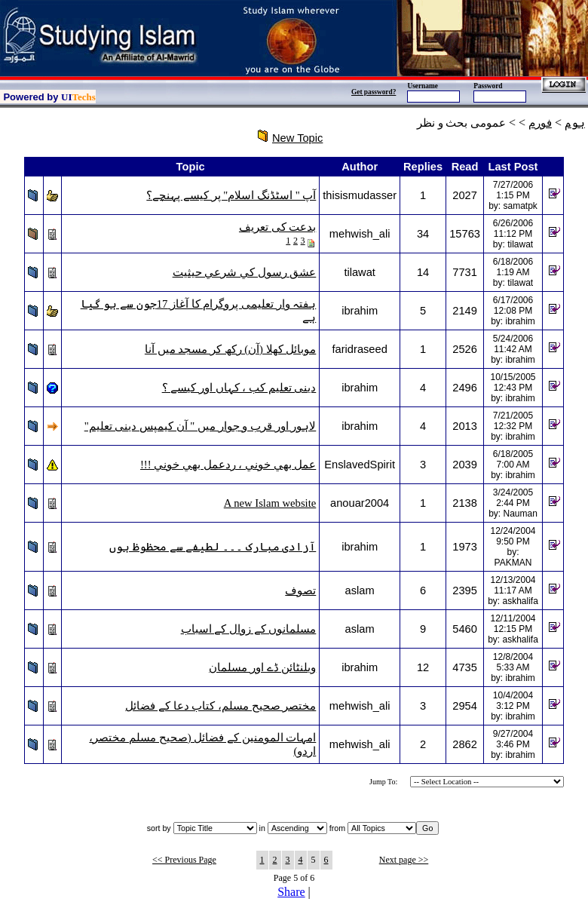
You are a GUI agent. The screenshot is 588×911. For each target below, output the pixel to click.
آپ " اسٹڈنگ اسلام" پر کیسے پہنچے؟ (231, 195)
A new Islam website (270, 503)
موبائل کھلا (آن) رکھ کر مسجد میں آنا (230, 349)
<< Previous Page (184, 860)
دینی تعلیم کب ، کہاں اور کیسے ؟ (239, 388)
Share (291, 892)
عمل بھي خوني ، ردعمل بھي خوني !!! (228, 465)
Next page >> (404, 860)
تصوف (300, 590)
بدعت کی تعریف (277, 227)
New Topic (297, 138)
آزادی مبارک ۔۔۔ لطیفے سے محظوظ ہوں (213, 547)
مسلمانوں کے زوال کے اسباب (249, 629)
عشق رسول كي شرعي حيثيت (245, 272)
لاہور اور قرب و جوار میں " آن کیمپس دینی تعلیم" (201, 426)
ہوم (575, 123)
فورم (540, 123)
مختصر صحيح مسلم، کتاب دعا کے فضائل (220, 706)
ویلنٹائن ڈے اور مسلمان (262, 667)
